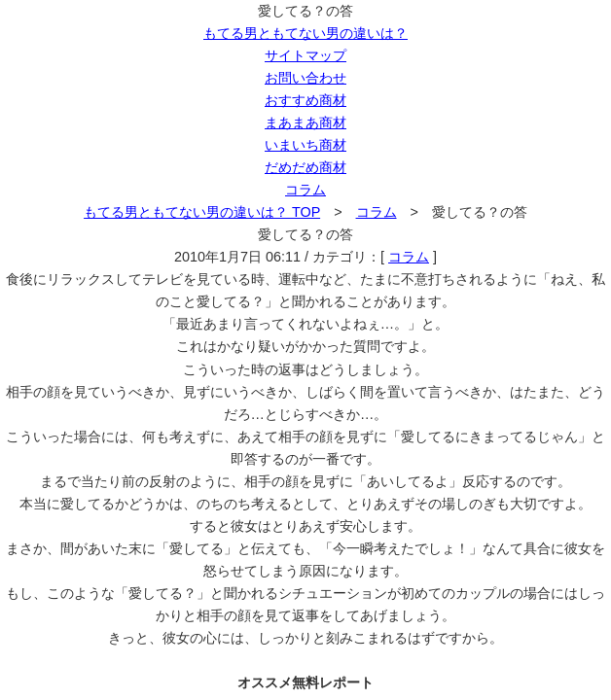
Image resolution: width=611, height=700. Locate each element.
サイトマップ (305, 55)
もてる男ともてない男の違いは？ (305, 33)
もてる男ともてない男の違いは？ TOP (202, 212)
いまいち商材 (305, 145)
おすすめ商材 (305, 100)
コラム (305, 190)
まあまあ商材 (305, 122)
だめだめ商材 (305, 167)
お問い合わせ (305, 78)
